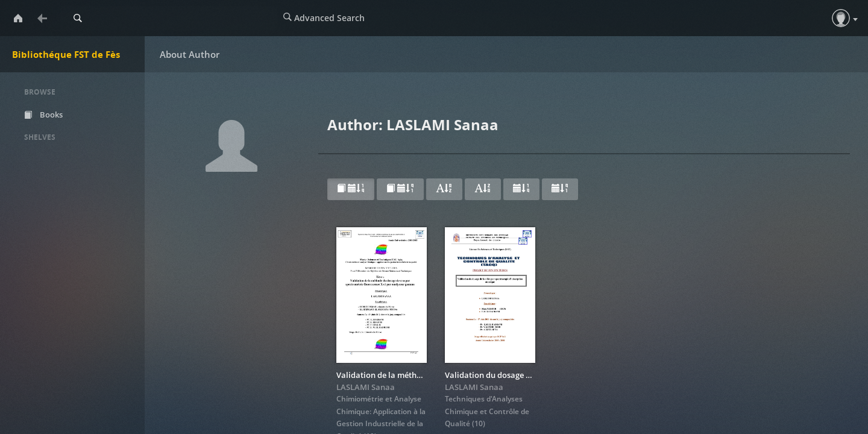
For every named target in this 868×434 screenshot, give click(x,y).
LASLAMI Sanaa (366, 387)
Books (43, 115)
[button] (841, 18)
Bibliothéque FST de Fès (66, 54)
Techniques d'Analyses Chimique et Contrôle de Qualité (487, 411)
